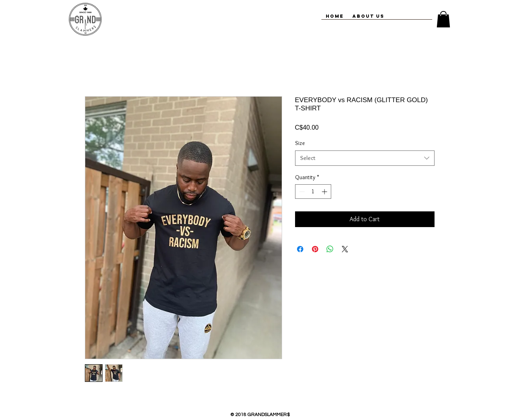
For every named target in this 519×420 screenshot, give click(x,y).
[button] (443, 19)
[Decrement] (301, 192)
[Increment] (325, 192)
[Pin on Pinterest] (315, 249)
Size (300, 143)
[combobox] (365, 158)
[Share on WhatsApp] (330, 249)
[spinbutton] (313, 192)
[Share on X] (345, 249)
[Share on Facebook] (300, 249)
